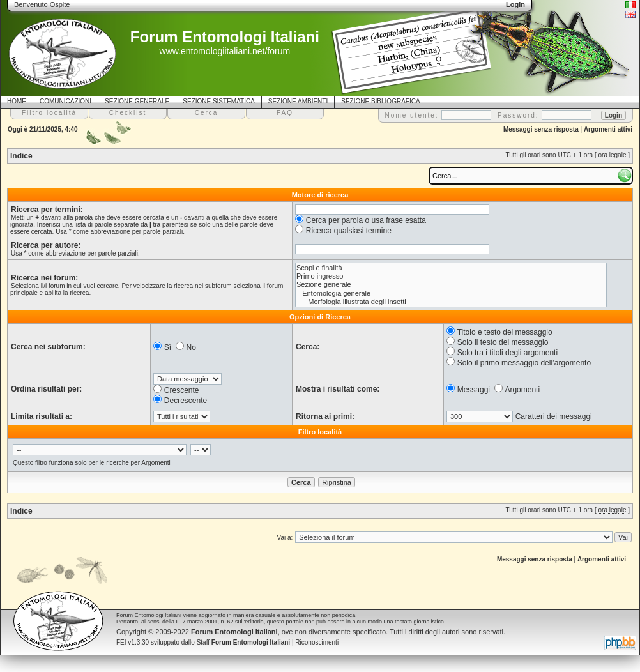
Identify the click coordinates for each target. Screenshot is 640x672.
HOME (17, 101)
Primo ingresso (451, 276)
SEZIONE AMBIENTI (298, 101)
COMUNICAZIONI (65, 101)
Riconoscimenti (317, 642)
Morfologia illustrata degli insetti (451, 302)
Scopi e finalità (451, 268)
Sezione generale (451, 285)
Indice (21, 156)
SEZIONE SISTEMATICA (219, 101)
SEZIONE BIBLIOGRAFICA (380, 101)
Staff (244, 642)
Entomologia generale (451, 294)
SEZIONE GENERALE (137, 101)
